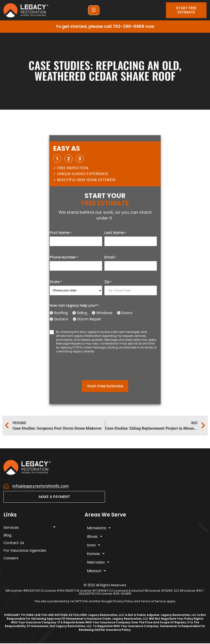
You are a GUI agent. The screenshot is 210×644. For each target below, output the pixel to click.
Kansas (97, 554)
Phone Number (64, 257)
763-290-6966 (129, 26)
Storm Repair (89, 319)
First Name (61, 233)
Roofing (61, 313)
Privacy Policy (123, 602)
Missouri (98, 571)
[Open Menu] (94, 10)
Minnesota (100, 529)
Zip (108, 282)
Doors (127, 313)
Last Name (115, 233)
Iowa (95, 546)
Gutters (61, 319)
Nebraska (99, 563)
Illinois (96, 537)
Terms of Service (153, 602)
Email (110, 257)
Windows (104, 313)
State (56, 282)
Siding (82, 313)
